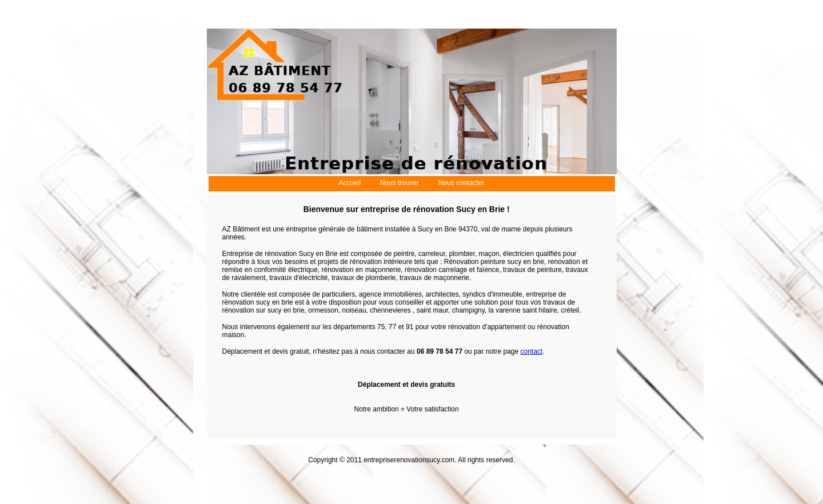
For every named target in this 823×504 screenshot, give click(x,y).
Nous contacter (462, 183)
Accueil (350, 183)
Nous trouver (400, 183)
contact (532, 351)
